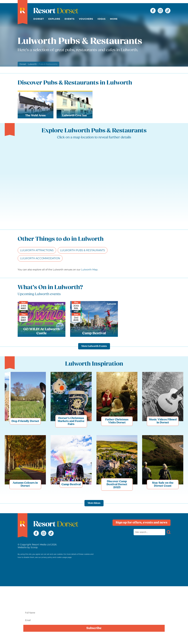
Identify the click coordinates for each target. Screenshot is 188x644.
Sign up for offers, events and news (142, 523)
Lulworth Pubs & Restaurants (83, 250)
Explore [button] (54, 19)
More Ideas (94, 503)
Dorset (39, 19)
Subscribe (94, 628)
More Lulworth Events (94, 346)
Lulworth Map (89, 270)
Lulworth (33, 64)
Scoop (34, 547)
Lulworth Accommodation (40, 258)
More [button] (114, 19)
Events (70, 19)
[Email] (94, 620)
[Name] (94, 613)
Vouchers (86, 19)
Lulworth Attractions (37, 250)
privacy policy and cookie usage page (56, 557)
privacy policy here (104, 638)
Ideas (102, 19)
